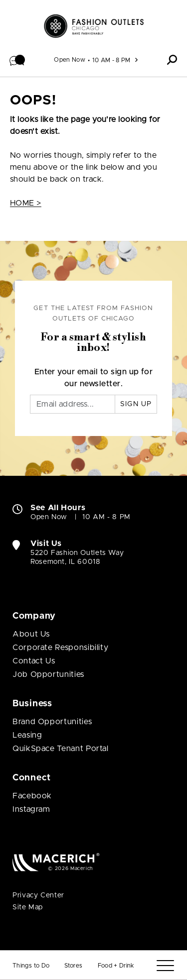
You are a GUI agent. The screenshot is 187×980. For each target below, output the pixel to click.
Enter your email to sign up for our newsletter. (94, 378)
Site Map (28, 907)
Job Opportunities (48, 674)
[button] (17, 60)
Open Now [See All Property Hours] (70, 60)
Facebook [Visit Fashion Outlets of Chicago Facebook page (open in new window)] (32, 796)
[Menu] (165, 966)
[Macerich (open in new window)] (56, 862)
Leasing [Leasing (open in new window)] (27, 735)
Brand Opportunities (52, 722)
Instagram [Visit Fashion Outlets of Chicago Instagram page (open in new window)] (31, 809)
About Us (31, 634)
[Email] (73, 404)
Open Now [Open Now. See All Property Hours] (49, 517)
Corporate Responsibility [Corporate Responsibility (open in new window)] (60, 648)
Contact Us (34, 661)
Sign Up (136, 404)
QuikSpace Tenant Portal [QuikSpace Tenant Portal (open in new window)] (61, 749)
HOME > (26, 203)
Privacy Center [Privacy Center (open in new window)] (38, 895)
